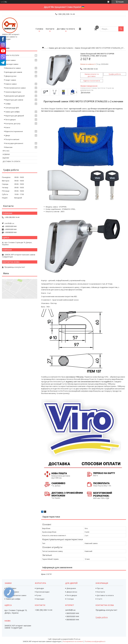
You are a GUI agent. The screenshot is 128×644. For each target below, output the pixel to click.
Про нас (6, 151)
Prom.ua (77, 639)
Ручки (39, 595)
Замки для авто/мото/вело (61, 48)
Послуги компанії (12, 139)
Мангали (9, 147)
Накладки (40, 599)
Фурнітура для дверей (15, 116)
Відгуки (6, 158)
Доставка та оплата (66, 29)
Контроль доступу (13, 124)
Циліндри (40, 588)
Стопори (70, 599)
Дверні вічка (72, 592)
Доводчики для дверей (15, 96)
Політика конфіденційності (95, 641)
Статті (100, 599)
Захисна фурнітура (13, 92)
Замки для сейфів (12, 112)
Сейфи (8, 104)
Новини (6, 154)
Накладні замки (12, 64)
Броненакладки (43, 592)
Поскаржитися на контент (73, 641)
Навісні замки (11, 84)
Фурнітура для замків (14, 100)
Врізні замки (10, 60)
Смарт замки (11, 80)
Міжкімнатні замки (13, 68)
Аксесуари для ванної (14, 143)
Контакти (50, 29)
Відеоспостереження (14, 131)
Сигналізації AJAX (12, 108)
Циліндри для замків (14, 72)
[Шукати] (121, 29)
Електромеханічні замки (15, 88)
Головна (39, 29)
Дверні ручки (11, 76)
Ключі (8, 127)
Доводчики (71, 588)
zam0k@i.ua (9, 223)
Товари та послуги (11, 55)
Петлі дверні (10, 120)
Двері (8, 135)
